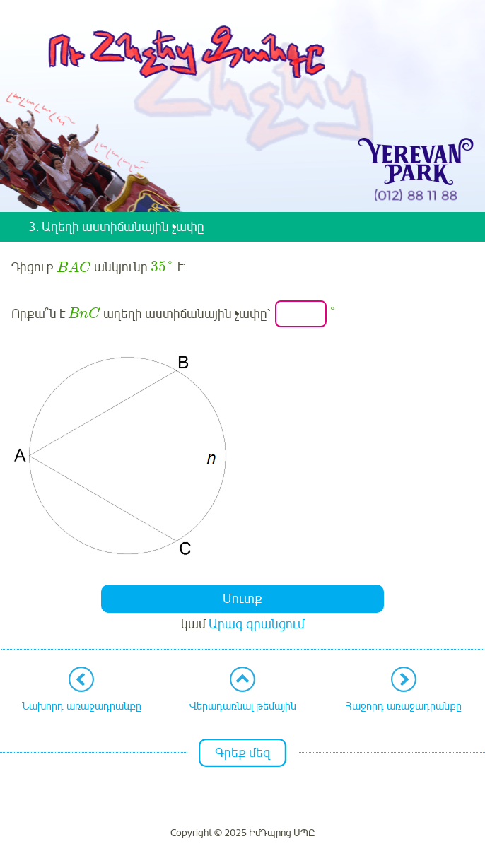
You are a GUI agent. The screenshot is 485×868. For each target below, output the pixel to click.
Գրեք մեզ (242, 753)
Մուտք (242, 599)
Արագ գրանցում (257, 624)
